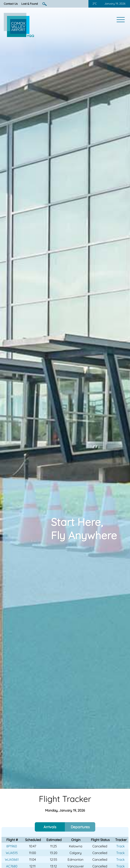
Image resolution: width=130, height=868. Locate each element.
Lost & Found (30, 4)
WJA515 (12, 853)
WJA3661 (12, 860)
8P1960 (12, 846)
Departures (80, 827)
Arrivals (50, 827)
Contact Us (11, 4)
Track (120, 846)
